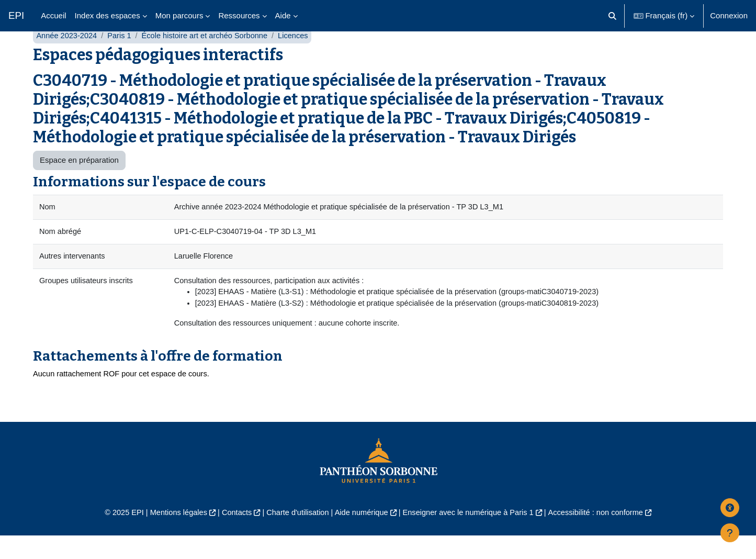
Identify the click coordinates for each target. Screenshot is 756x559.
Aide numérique (361, 536)
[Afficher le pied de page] (730, 533)
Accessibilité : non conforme (602, 536)
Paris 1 (122, 56)
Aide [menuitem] (283, 15)
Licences (300, 56)
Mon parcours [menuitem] (179, 15)
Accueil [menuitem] (53, 15)
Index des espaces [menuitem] (108, 15)
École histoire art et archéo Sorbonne (209, 56)
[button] (612, 16)
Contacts (232, 536)
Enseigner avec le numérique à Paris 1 (471, 536)
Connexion (729, 15)
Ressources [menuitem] (239, 15)
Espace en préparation (79, 181)
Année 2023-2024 (67, 56)
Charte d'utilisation (295, 536)
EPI (16, 15)
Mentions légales (172, 536)
